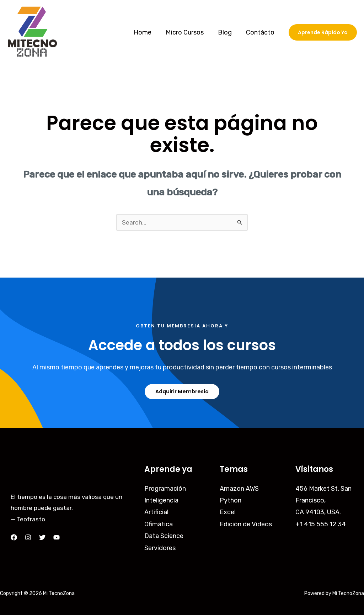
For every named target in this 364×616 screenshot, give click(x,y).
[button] (323, 32)
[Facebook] (14, 538)
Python (231, 501)
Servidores (160, 549)
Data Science (164, 537)
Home (148, 32)
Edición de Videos (246, 525)
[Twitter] (42, 538)
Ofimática (159, 525)
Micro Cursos (188, 32)
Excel (228, 513)
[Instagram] (28, 538)
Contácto (261, 32)
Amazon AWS (239, 489)
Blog (227, 32)
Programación (165, 489)
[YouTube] (57, 538)
